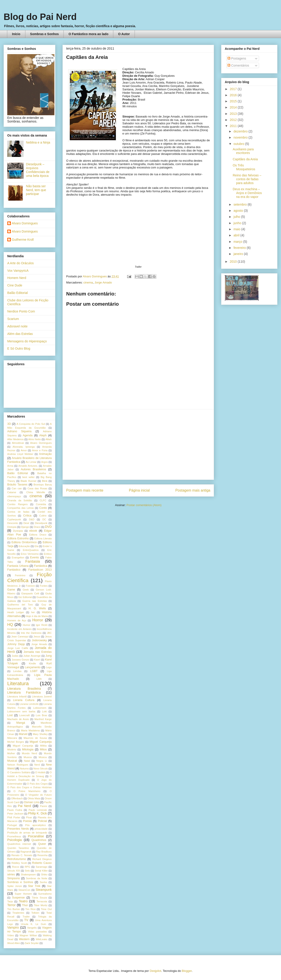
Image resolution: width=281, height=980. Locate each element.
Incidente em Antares (19, 629)
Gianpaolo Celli (30, 593)
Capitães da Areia (245, 159)
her (33, 612)
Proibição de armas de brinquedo (27, 833)
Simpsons (13, 878)
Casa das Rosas (37, 488)
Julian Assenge (32, 656)
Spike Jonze (15, 886)
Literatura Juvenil (42, 697)
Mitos (43, 749)
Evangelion (18, 557)
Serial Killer (41, 871)
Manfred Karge (43, 719)
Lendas (17, 671)
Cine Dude (15, 285)
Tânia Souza (39, 898)
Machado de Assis (18, 719)
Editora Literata (43, 538)
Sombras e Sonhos (45, 34)
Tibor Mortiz (41, 905)
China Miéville (36, 492)
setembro (240, 204)
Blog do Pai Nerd (40, 17)
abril (237, 235)
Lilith (39, 679)
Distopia (12, 527)
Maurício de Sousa (35, 738)
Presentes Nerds (18, 829)
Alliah (49, 439)
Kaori (37, 660)
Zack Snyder (32, 943)
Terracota (42, 901)
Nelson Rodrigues (18, 765)
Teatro (23, 901)
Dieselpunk (41, 523)
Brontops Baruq (43, 485)
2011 (234, 126)
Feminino (20, 575)
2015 (234, 101)
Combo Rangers (17, 504)
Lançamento (33, 667)
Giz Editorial (25, 597)
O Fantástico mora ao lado (88, 34)
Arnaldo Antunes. (28, 466)
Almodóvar (18, 443)
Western (24, 939)
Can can (17, 488)
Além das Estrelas (20, 334)
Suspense (18, 898)
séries (11, 874)
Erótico (48, 554)
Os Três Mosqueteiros (244, 167)
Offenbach (17, 798)
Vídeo (11, 935)
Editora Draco (38, 535)
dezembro (241, 131)
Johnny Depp (16, 644)
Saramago (41, 867)
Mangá (21, 723)
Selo (27, 871)
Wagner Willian (28, 935)
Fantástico (14, 570)
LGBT (34, 671)
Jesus (37, 637)
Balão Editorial (17, 293)
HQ (10, 625)
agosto (239, 211)
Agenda (28, 435)
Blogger (187, 971)
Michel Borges (16, 742)
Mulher (11, 753)
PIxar (29, 817)
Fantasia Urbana (18, 566)
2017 (234, 89)
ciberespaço (14, 496)
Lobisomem (40, 708)
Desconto (13, 523)
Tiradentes (18, 913)
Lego (49, 667)
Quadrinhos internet (19, 844)
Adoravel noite (17, 326)
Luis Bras (41, 715)
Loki (45, 711)
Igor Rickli (42, 625)
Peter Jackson (15, 814)
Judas (15, 656)
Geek (26, 590)
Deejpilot (156, 971)
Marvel (23, 734)
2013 (234, 114)
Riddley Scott (19, 863)
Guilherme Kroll (23, 240)
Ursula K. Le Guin (33, 924)
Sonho (43, 882)
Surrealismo (45, 894)
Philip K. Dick (38, 813)
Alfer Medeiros (15, 439)
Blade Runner (29, 481)
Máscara (12, 738)
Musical (12, 761)
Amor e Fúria (40, 450)
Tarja (10, 901)
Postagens (237, 58)
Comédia (41, 504)
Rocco (16, 867)
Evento (35, 557)
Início (16, 34)
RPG (27, 867)
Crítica (27, 516)
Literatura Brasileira (24, 689)
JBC (49, 633)
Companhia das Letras (21, 508)
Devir (26, 523)
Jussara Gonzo (20, 660)
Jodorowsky (39, 640)
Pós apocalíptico (35, 825)
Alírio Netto (35, 439)
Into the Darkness (31, 633)
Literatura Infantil (17, 697)
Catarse (12, 492)
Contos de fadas (18, 512)
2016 (234, 95)
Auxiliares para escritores (243, 151)
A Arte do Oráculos (21, 263)
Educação (24, 546)
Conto (43, 508)
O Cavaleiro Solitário (19, 772)
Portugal (12, 825)
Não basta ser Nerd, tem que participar (36, 190)
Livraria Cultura (24, 700)
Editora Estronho (18, 538)
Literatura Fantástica (24, 692)
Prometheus (14, 836)
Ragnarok (26, 852)
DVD (48, 527)
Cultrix (43, 516)
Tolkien (35, 913)
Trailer (26, 917)
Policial (42, 821)
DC (44, 519)
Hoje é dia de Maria (37, 616)
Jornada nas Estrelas (38, 652)
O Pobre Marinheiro (27, 791)
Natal (27, 761)
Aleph (43, 435)
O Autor (124, 34)
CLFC (43, 500)
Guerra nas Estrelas (35, 601)
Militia (43, 746)
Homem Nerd (17, 278)
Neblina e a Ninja (38, 142)
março (238, 242)
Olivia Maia (34, 798)
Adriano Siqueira (19, 431)
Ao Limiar (31, 462)
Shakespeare (28, 874)
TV (26, 920)
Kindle (33, 663)
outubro (239, 144)
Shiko (44, 874)
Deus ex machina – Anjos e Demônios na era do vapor (247, 193)
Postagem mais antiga (193, 490)
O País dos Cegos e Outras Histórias (29, 787)
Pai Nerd (24, 806)
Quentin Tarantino (18, 848)
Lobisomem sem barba (21, 711)
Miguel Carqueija (41, 742)
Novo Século (41, 769)
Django (25, 527)
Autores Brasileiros (34, 469)
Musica (28, 757)
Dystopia (18, 531)
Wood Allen (14, 943)
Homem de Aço (17, 620)
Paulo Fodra (15, 810)
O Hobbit (40, 772)
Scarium (13, 319)
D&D (32, 519)
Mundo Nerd (30, 753)
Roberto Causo (42, 863)
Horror (38, 620)
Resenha (42, 855)
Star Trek (34, 886)
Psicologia (15, 840)
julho (237, 217)
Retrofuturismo (17, 859)
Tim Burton (14, 909)
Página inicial (139, 490)
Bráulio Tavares (17, 485)
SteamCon (24, 890)
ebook (33, 531)
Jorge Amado (103, 282)
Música (42, 757)
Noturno (24, 769)
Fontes (44, 586)
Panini (44, 806)
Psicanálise (36, 836)
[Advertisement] (138, 444)
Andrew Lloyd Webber (20, 454)
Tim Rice (31, 909)
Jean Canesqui (20, 637)
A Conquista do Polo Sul (31, 424)
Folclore (30, 586)
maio (237, 229)
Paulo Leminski (38, 810)
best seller (28, 477)
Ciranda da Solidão (20, 500)
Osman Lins (31, 802)
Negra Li (42, 761)
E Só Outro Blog (19, 348)
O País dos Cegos (37, 784)
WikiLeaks (42, 939)
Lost (10, 715)
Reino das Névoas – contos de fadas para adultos (247, 179)
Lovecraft (24, 715)
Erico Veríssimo (30, 554)
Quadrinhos (39, 840)
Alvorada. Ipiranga (24, 447)
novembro (241, 137)
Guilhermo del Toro (20, 605)
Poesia (27, 821)
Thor (25, 905)
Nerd (37, 765)
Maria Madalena (30, 730)
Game (11, 590)
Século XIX (14, 871)
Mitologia (28, 749)
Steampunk (44, 890)
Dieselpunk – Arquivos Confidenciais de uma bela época (38, 170)
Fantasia (33, 561)
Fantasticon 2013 (40, 570)
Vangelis (32, 928)
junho (238, 223)
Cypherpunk (14, 519)
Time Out (46, 909)
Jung (49, 656)
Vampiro (13, 927)
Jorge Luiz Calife (18, 648)
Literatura (18, 683)
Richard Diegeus (42, 859)
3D (9, 424)
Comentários (238, 65)
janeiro (239, 254)
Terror (11, 905)
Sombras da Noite (36, 878)
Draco (37, 527)
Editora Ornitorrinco (24, 542)
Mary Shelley (40, 734)
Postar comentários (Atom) (144, 505)
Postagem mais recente (85, 490)
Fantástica (41, 566)
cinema (88, 282)
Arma (10, 466)
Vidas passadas (37, 932)
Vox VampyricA (18, 271)
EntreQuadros (31, 550)
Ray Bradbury (44, 852)
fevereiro (240, 248)
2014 (234, 107)
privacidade (41, 829)
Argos (45, 462)
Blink (45, 481)
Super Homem (23, 894)
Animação (45, 454)
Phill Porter (14, 817)
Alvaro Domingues (25, 223)
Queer (42, 844)
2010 (234, 262)
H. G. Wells (37, 608)
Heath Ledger (16, 612)
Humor (27, 625)
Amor (24, 450)
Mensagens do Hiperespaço (27, 341)
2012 (234, 120)
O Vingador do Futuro (38, 795)
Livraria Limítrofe (29, 704)
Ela (36, 546)
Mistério (12, 749)
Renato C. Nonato (22, 855)
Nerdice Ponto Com (21, 311)
